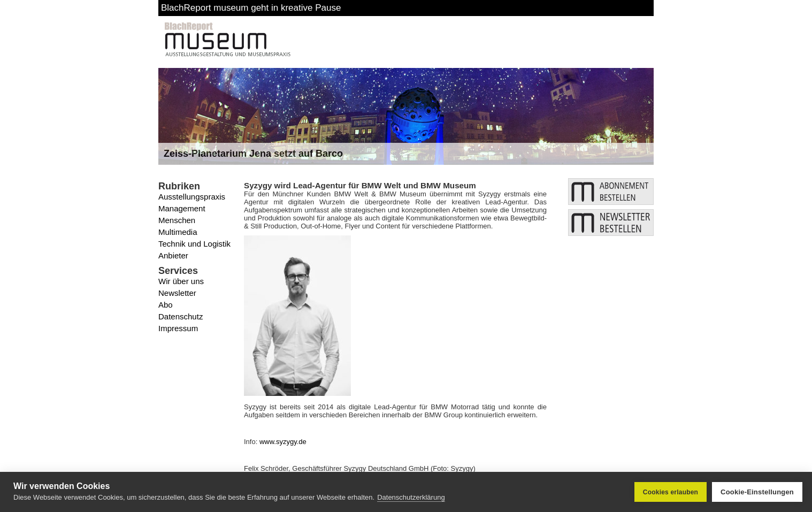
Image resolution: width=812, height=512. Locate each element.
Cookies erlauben (671, 492)
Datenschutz (181, 316)
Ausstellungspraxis (192, 197)
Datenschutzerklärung (411, 497)
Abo (166, 305)
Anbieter (173, 255)
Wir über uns (181, 281)
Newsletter (177, 293)
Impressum (178, 328)
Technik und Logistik (194, 244)
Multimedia (178, 232)
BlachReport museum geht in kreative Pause (251, 8)
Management (182, 208)
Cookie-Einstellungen (757, 492)
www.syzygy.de (283, 442)
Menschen (177, 220)
